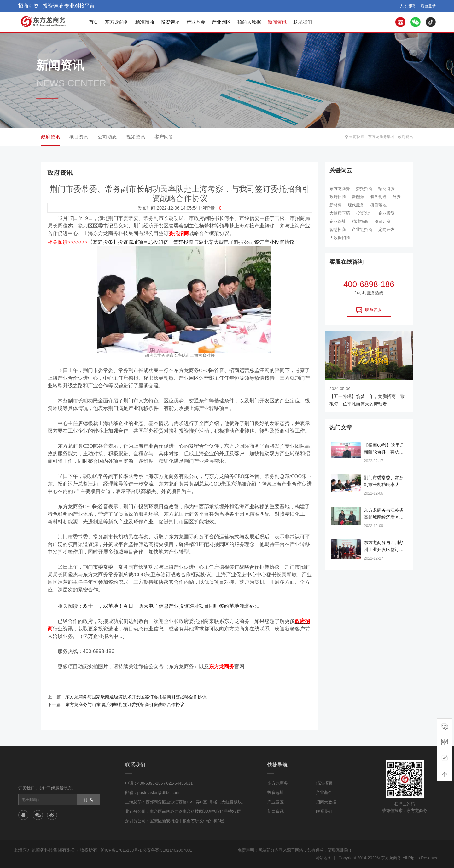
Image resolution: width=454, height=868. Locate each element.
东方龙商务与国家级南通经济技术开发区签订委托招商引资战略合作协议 (136, 697)
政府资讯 (405, 137)
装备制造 (378, 197)
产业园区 (221, 22)
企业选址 (338, 221)
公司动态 (107, 137)
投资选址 (170, 22)
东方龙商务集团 (381, 137)
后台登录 (428, 6)
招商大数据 (249, 22)
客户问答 (164, 137)
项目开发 (382, 221)
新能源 (358, 197)
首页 (94, 22)
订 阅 (89, 800)
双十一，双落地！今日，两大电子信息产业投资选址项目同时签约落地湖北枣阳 (171, 606)
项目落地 (378, 205)
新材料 (336, 205)
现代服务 (356, 205)
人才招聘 (407, 6)
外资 (397, 197)
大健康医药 (340, 213)
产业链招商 (362, 230)
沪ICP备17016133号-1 (121, 850)
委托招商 (364, 189)
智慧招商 (338, 230)
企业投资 (387, 213)
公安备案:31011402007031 (168, 850)
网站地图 (323, 858)
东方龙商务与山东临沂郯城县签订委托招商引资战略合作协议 (125, 704)
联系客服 (369, 310)
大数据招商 (340, 238)
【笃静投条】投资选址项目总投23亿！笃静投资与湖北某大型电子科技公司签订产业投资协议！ (194, 242)
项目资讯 (79, 137)
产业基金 (196, 22)
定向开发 (387, 230)
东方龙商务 (117, 22)
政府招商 (338, 197)
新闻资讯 (277, 22)
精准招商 (145, 22)
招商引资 (387, 189)
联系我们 (303, 22)
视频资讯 (136, 137)
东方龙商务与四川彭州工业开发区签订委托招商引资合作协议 (384, 549)
